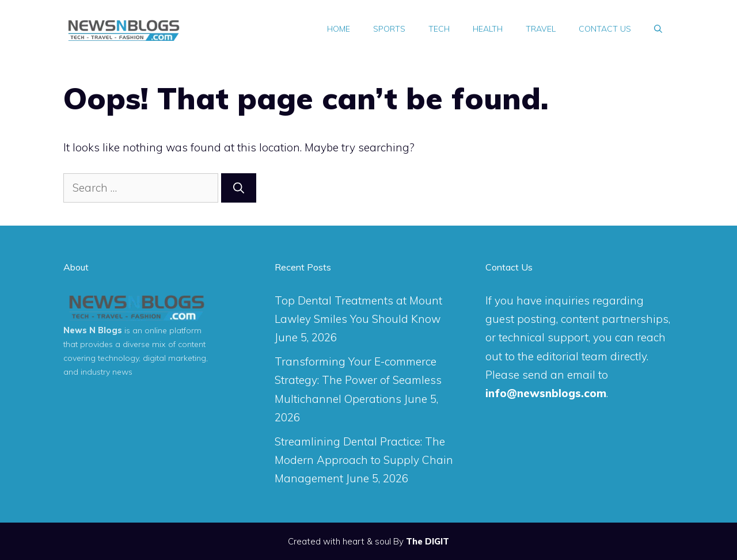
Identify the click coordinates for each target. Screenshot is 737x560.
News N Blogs (93, 330)
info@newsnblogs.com (546, 393)
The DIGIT (428, 541)
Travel (541, 29)
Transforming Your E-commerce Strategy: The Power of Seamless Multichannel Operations (358, 380)
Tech (439, 29)
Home (339, 29)
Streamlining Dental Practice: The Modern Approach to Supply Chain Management (364, 460)
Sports (389, 29)
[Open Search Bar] (658, 29)
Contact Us (605, 29)
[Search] (239, 188)
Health (488, 29)
